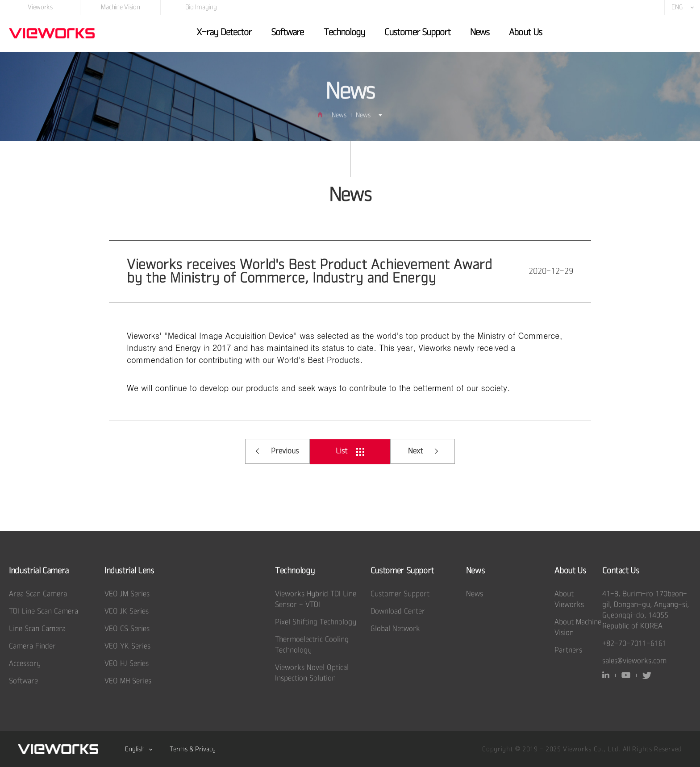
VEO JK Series (127, 611)
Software (287, 32)
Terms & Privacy (193, 749)
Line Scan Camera (37, 629)
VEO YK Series (127, 646)
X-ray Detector (224, 32)
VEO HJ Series (127, 664)
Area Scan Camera (38, 594)
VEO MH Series (128, 681)
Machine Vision (120, 7)
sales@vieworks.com (634, 661)
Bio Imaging (201, 7)
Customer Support (417, 32)
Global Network (395, 629)
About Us (525, 32)
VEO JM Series (127, 594)
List (350, 451)
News (480, 32)
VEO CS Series (127, 629)
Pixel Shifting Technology (316, 622)
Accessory (25, 664)
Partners (568, 650)
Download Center (398, 611)
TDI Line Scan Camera (44, 611)
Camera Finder (32, 646)
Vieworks (40, 7)
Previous (277, 451)
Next (423, 451)
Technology (344, 32)
